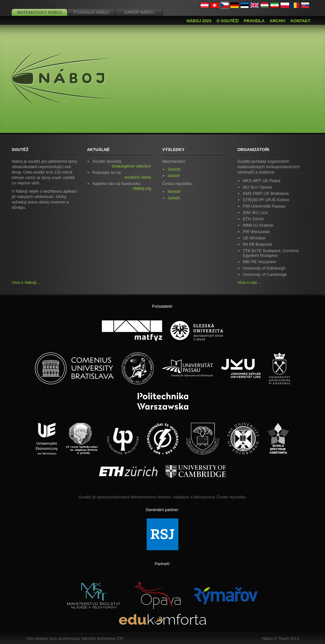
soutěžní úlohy (138, 177)
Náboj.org (142, 188)
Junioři (174, 176)
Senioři (174, 169)
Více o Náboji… (26, 282)
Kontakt (300, 21)
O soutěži (228, 21)
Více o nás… (249, 282)
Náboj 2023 (199, 21)
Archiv (278, 21)
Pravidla (254, 21)
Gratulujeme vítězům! (131, 166)
